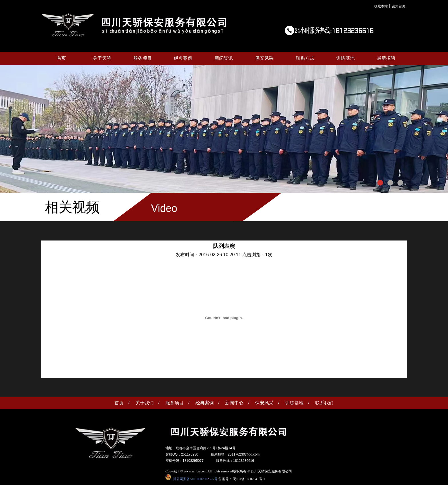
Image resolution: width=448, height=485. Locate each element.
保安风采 (264, 58)
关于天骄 (102, 58)
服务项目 (143, 58)
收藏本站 (381, 6)
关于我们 (145, 403)
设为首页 (399, 6)
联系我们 (324, 403)
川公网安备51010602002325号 (194, 479)
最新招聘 (386, 58)
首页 (61, 58)
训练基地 (345, 58)
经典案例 (183, 58)
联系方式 (305, 58)
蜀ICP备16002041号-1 (249, 479)
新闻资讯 (224, 58)
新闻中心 (234, 403)
